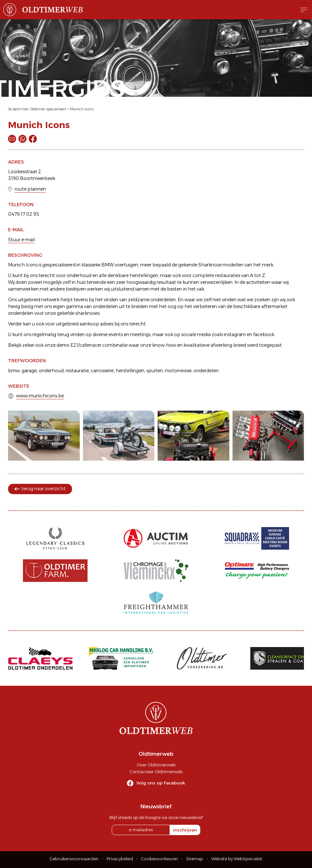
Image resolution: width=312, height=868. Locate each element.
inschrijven (185, 830)
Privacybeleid (120, 859)
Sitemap (195, 859)
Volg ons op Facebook (161, 783)
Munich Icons (82, 109)
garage (29, 371)
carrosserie (102, 371)
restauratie (77, 371)
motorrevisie (178, 371)
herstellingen (130, 371)
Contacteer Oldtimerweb (156, 772)
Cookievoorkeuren (160, 859)
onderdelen (206, 371)
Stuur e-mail (21, 240)
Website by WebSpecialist (237, 859)
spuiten (155, 371)
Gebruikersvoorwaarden (74, 859)
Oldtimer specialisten (48, 109)
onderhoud (51, 371)
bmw (14, 371)
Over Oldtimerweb (156, 765)
